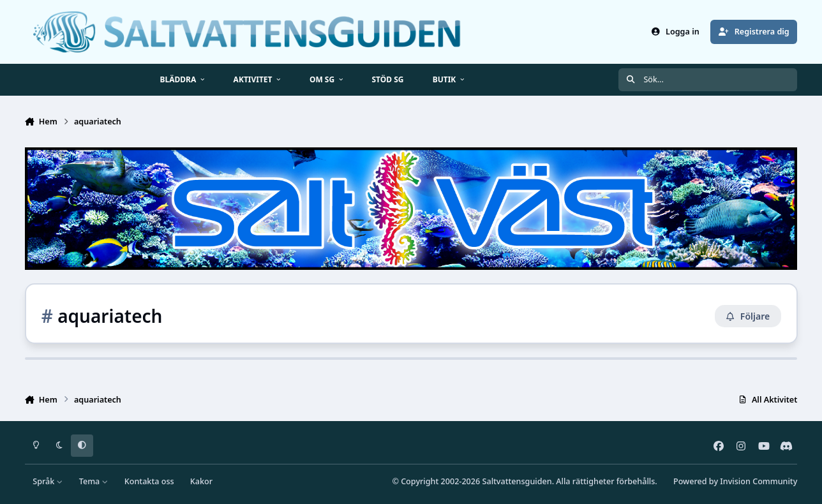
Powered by (735, 481)
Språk (48, 481)
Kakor (201, 481)
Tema (94, 481)
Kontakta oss (149, 481)
